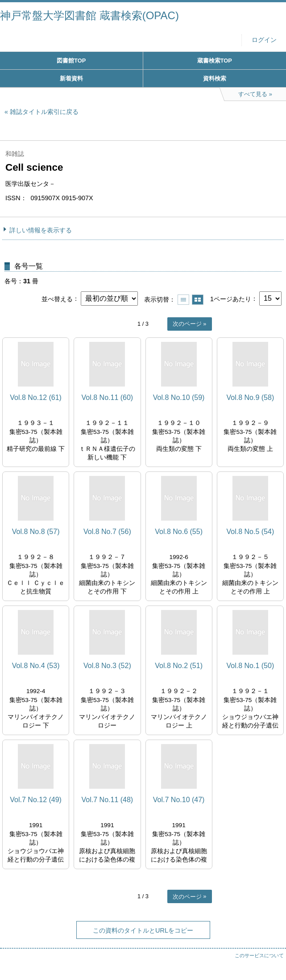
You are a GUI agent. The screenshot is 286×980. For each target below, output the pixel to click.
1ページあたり (231, 299)
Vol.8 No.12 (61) (36, 397)
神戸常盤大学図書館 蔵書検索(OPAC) (89, 15)
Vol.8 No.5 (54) (251, 532)
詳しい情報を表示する (41, 230)
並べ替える (57, 299)
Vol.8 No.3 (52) (107, 666)
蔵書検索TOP (215, 61)
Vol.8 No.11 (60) (108, 397)
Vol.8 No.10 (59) (179, 397)
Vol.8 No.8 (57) (36, 532)
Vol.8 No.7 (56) (107, 532)
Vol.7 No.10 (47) (179, 800)
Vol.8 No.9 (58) (251, 397)
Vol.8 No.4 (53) (36, 666)
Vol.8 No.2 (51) (179, 666)
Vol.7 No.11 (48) (108, 800)
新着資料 (71, 78)
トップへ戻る (270, 955)
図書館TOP (71, 61)
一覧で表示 (183, 300)
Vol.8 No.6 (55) (179, 532)
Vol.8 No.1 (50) (251, 666)
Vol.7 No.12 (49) (36, 800)
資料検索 (215, 78)
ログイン (264, 40)
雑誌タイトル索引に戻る (44, 112)
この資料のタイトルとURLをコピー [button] (143, 930)
